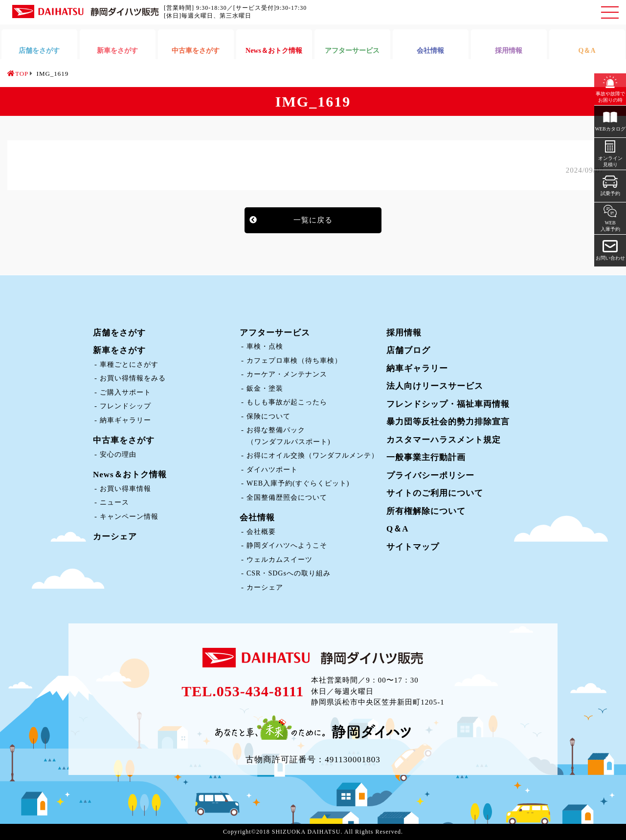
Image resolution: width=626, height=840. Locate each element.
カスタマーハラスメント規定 (444, 440)
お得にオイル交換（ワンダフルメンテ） (313, 455)
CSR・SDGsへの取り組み (289, 573)
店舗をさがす (119, 333)
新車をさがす (119, 350)
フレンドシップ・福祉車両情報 (448, 404)
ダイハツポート (272, 470)
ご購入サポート (125, 392)
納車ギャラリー (125, 420)
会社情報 (257, 518)
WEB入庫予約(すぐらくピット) (298, 483)
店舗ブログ (408, 350)
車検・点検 (265, 346)
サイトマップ (413, 547)
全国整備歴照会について (287, 497)
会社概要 (261, 532)
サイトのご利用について (435, 493)
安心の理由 (118, 454)
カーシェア (115, 537)
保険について (268, 416)
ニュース (114, 502)
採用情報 (404, 333)
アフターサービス (275, 333)
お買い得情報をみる (133, 378)
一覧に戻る (313, 220)
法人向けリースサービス (435, 386)
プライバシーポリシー (430, 475)
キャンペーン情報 (129, 517)
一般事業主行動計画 (426, 457)
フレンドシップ (125, 406)
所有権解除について (426, 511)
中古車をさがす (124, 440)
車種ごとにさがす (129, 365)
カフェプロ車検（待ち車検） (294, 361)
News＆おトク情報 (130, 475)
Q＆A (398, 529)
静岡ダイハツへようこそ (287, 545)
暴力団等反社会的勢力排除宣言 (448, 422)
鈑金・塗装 (265, 388)
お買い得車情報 (125, 489)
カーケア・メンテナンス (287, 374)
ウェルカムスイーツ (279, 560)
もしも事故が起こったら (287, 402)
